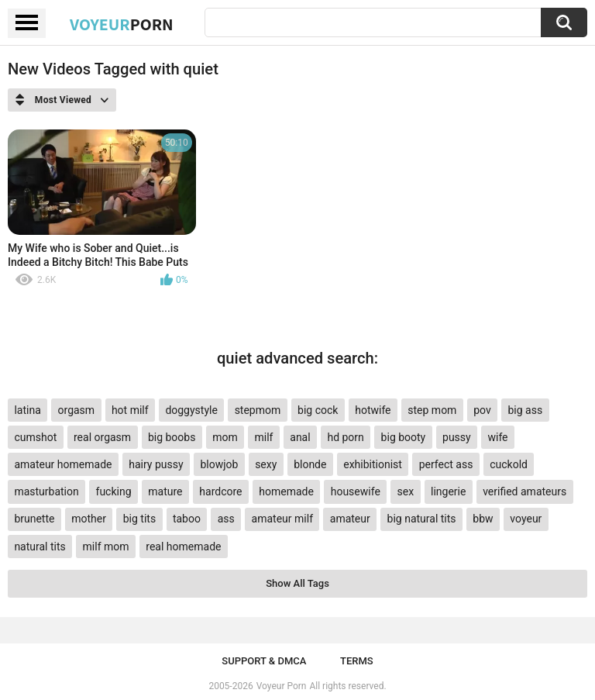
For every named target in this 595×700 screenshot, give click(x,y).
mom (225, 437)
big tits (139, 519)
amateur (350, 519)
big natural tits (422, 519)
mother (89, 519)
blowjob (219, 464)
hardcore (220, 491)
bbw (483, 519)
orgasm (77, 410)
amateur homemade (63, 464)
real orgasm (102, 437)
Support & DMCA (264, 661)
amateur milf (282, 519)
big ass (526, 410)
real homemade (183, 547)
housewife (356, 491)
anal (300, 437)
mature (165, 491)
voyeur (526, 519)
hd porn (345, 437)
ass (226, 519)
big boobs (172, 437)
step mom (432, 410)
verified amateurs (524, 491)
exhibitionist (373, 464)
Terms (357, 661)
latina (27, 410)
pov (482, 410)
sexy (266, 464)
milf (264, 437)
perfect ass (446, 464)
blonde (310, 464)
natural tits (40, 547)
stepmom (258, 410)
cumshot (35, 437)
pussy (457, 437)
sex (406, 491)
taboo (187, 519)
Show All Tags (297, 583)
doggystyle (191, 410)
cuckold (509, 464)
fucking (114, 491)
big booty (404, 437)
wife (497, 437)
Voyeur (122, 24)
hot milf (130, 410)
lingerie (448, 491)
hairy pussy (156, 464)
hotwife (373, 410)
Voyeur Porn (282, 686)
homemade (286, 491)
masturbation (46, 491)
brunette (34, 519)
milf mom (106, 547)
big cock (318, 410)
